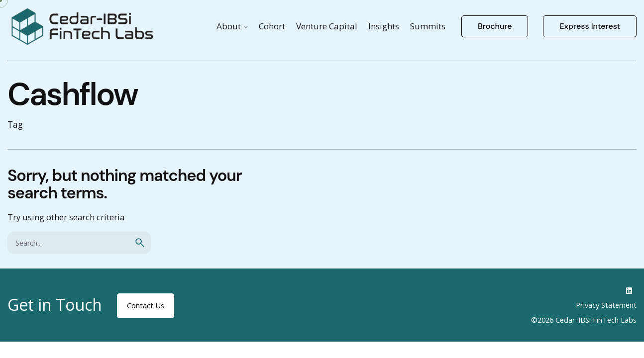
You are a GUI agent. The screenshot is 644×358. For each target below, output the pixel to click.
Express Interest (590, 26)
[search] (140, 243)
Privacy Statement (606, 305)
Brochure (495, 26)
